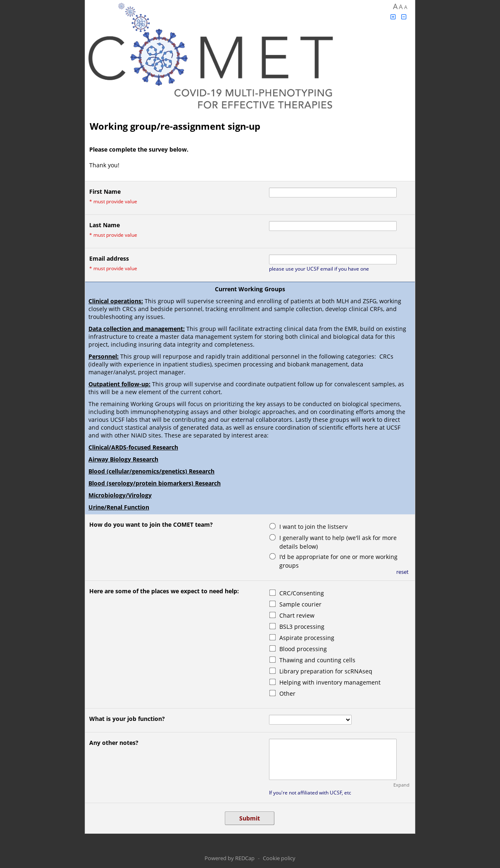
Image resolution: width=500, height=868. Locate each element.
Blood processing (303, 649)
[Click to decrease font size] (404, 17)
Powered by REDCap (230, 858)
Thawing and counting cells (317, 660)
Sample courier (300, 604)
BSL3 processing (302, 627)
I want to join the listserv (313, 527)
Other (287, 693)
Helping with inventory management (330, 682)
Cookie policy (279, 858)
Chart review (297, 615)
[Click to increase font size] (393, 17)
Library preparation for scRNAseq (326, 671)
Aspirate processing (307, 638)
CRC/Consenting (302, 593)
